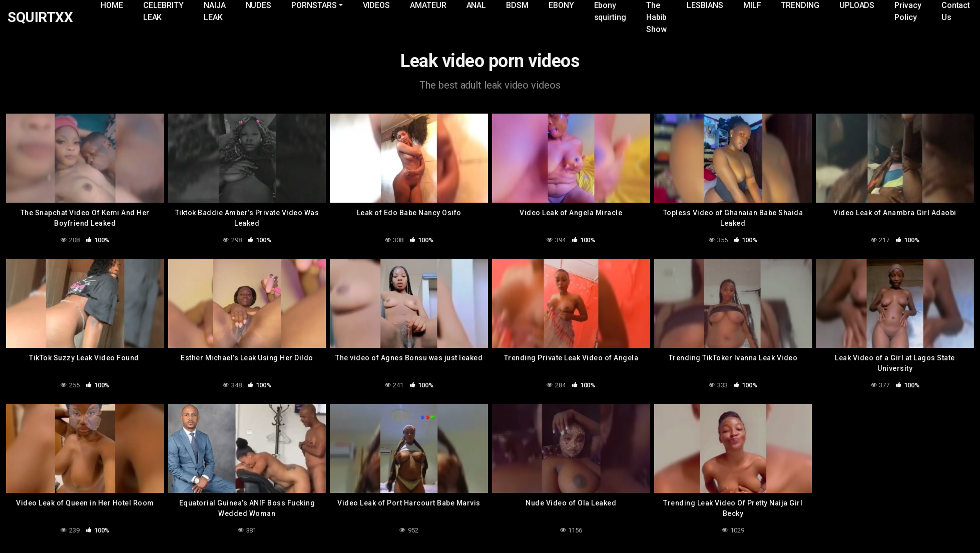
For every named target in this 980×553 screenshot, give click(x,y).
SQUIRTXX (40, 18)
